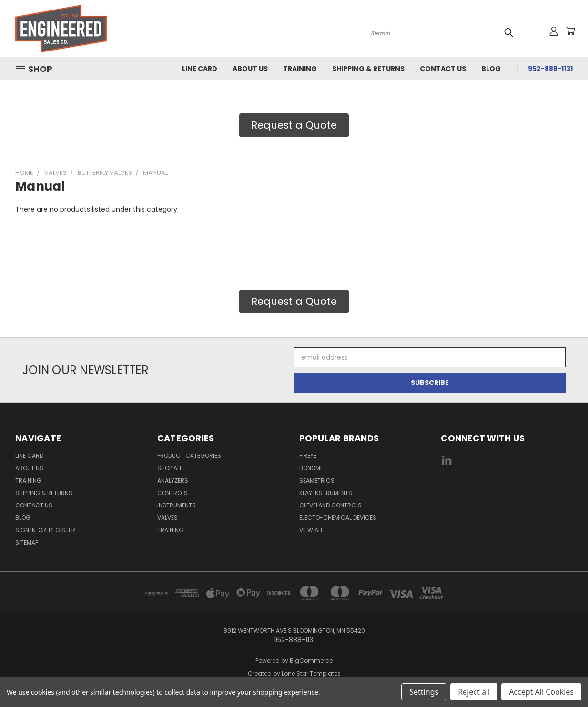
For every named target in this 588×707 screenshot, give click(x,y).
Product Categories (189, 456)
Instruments (177, 505)
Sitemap (27, 542)
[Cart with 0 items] (570, 31)
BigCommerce (311, 661)
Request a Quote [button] (294, 125)
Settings (424, 692)
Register (62, 530)
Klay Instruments (326, 493)
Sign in (26, 530)
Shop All (170, 468)
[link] (507, 496)
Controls (172, 493)
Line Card (200, 69)
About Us (250, 69)
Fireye (308, 456)
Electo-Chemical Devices (338, 518)
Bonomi (310, 468)
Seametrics (317, 480)
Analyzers (173, 480)
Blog (491, 69)
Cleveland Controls (330, 505)
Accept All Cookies (541, 692)
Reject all (474, 692)
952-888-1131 (550, 69)
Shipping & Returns (368, 69)
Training (300, 69)
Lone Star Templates (311, 673)
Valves (167, 518)
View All (311, 530)
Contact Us (443, 69)
